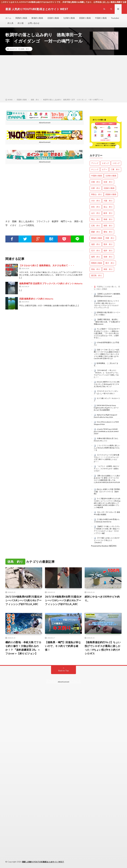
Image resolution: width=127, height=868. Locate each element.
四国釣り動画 (85, 18)
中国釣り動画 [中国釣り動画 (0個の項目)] (97, 176)
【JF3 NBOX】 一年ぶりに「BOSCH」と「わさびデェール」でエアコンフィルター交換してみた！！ (107, 374)
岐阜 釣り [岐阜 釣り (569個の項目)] (108, 213)
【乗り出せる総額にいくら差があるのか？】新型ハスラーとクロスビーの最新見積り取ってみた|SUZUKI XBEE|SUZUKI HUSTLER (107, 479)
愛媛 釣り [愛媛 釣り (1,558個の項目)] (96, 232)
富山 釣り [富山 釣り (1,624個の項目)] (108, 207)
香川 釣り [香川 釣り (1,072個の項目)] (110, 263)
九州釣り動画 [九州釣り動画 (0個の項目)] (111, 176)
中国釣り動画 (101, 18)
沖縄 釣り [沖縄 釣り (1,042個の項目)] (110, 238)
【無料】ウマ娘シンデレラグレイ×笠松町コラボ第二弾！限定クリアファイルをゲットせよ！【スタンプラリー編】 (107, 530)
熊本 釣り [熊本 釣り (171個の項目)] (108, 244)
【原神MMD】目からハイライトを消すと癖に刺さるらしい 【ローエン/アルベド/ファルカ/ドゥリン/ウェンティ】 (106, 304)
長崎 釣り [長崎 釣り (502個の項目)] (108, 257)
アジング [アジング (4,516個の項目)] (95, 163)
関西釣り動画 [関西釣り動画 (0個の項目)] (97, 263)
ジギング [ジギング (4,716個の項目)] (116, 163)
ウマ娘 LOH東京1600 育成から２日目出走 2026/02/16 (107, 520)
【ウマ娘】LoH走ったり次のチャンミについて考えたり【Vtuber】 (107, 540)
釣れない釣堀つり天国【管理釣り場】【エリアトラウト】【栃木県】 (107, 492)
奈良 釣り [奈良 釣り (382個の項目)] (96, 207)
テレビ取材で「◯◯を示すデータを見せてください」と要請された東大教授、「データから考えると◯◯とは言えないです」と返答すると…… (107, 333)
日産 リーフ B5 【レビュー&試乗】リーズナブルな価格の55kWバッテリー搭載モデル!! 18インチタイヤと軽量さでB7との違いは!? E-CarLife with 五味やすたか (107, 354)
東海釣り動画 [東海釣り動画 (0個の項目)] (97, 238)
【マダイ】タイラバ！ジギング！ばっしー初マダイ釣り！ (106, 392)
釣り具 (11, 23)
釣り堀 (21, 23)
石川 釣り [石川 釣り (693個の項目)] (96, 250)
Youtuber (115, 18)
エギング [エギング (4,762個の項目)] (105, 163)
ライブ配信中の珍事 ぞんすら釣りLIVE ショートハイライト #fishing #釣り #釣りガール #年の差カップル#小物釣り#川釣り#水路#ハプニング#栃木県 (107, 503)
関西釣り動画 (21, 18)
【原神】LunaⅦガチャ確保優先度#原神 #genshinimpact (107, 295)
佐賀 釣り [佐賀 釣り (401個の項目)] (108, 182)
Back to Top (64, 671)
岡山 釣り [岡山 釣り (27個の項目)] (96, 219)
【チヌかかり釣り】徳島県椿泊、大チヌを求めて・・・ (47, 265)
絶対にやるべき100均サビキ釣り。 (102, 598)
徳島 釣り (25, 49)
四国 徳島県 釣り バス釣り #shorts (36, 299)
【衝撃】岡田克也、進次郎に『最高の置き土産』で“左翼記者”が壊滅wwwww (107, 322)
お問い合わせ (34, 23)
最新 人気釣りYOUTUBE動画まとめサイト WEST (43, 862)
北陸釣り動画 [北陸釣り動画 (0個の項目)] (109, 188)
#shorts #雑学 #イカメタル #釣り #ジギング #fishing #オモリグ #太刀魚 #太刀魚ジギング (107, 384)
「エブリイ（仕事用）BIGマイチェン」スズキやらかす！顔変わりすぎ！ (107, 469)
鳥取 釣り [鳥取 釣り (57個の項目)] (108, 269)
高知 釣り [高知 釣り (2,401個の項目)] (96, 269)
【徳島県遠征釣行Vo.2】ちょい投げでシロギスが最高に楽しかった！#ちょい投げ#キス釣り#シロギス (103, 648)
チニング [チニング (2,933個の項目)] (95, 169)
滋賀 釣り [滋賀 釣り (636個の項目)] (96, 244)
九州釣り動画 (69, 18)
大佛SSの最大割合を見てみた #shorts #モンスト (106, 440)
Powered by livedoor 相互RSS (104, 546)
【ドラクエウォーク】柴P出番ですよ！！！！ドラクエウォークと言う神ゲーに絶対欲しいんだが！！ (107, 458)
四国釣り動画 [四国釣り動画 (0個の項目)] (111, 194)
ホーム (8, 18)
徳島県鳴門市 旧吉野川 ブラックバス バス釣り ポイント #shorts (51, 283)
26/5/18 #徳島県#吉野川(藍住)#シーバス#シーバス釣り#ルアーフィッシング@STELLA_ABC (24, 600)
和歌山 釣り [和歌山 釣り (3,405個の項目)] (97, 194)
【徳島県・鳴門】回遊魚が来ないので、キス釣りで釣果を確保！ (63, 646)
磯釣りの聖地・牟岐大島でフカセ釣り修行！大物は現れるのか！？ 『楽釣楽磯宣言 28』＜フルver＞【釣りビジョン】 (23, 648)
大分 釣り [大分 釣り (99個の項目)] (96, 201)
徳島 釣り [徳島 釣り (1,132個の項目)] (108, 226)
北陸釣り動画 (53, 18)
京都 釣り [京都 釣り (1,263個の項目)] (96, 182)
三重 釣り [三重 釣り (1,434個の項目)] (115, 169)
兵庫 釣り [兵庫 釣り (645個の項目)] (96, 188)
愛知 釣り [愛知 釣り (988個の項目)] (108, 232)
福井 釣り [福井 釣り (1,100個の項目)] (108, 250)
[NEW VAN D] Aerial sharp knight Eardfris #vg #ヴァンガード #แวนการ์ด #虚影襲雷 (106, 408)
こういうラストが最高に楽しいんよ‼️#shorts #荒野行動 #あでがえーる (107, 448)
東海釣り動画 (37, 18)
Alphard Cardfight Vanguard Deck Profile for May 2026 (105, 416)
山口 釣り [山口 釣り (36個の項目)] (96, 213)
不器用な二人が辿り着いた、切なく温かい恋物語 (107, 288)
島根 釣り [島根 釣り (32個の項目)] (108, 219)
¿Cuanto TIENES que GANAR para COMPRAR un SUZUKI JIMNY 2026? (106, 431)
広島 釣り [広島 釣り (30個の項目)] (96, 226)
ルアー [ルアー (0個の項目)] (105, 169)
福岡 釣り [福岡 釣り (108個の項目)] (96, 257)
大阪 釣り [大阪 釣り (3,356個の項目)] (108, 201)
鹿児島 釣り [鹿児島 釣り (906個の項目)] (97, 275)
